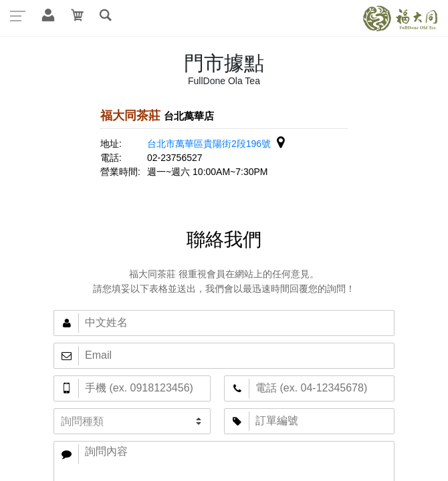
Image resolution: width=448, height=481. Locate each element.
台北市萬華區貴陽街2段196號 (216, 144)
